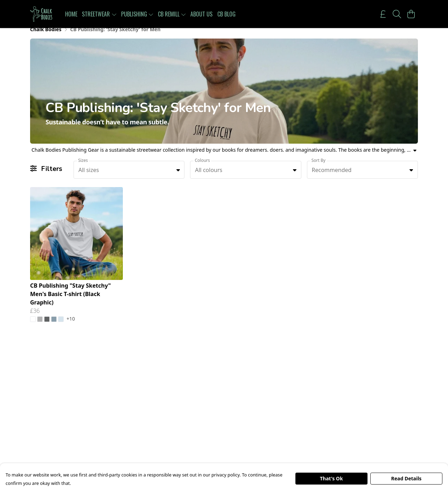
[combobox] (129, 178)
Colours (202, 168)
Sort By (318, 168)
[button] (178, 178)
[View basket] (411, 14)
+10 (71, 327)
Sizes (83, 168)
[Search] (397, 14)
